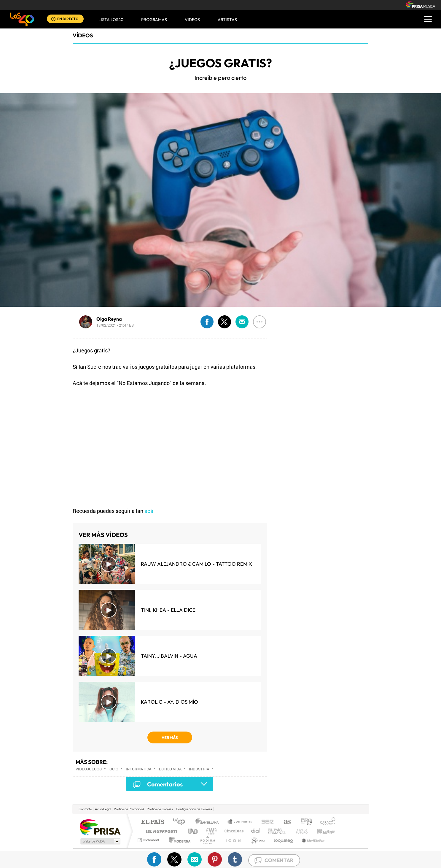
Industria (199, 769)
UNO (193, 831)
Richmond (149, 840)
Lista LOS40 (111, 20)
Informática (138, 769)
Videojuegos (89, 769)
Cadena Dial (256, 831)
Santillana (209, 822)
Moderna (178, 840)
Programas (154, 20)
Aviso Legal (103, 809)
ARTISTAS (227, 20)
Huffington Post (160, 831)
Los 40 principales (181, 822)
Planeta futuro (299, 831)
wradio (210, 831)
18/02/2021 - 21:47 (116, 325)
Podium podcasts (207, 840)
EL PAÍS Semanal (277, 831)
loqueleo (284, 840)
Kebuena (321, 831)
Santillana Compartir (240, 822)
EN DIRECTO (68, 19)
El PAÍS (153, 822)
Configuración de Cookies (194, 809)
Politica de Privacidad (129, 809)
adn (304, 822)
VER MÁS (170, 737)
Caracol (326, 822)
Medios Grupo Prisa (100, 841)
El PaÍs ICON (233, 840)
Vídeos (83, 35)
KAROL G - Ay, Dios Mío (169, 702)
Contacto (85, 809)
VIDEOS (192, 20)
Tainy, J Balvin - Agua (169, 656)
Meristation (312, 840)
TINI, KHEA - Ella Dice (168, 610)
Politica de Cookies (160, 809)
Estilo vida (170, 769)
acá (149, 511)
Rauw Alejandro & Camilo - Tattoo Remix (196, 564)
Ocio (114, 769)
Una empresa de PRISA (100, 827)
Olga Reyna (109, 319)
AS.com (285, 822)
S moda (258, 840)
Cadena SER (266, 822)
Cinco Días (233, 831)
